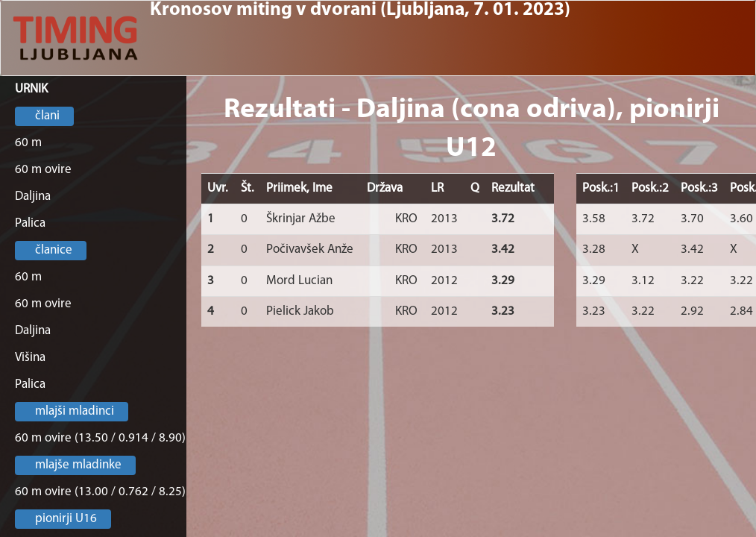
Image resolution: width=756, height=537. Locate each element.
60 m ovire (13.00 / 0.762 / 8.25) (100, 492)
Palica (30, 223)
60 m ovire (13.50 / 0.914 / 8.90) (100, 438)
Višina (30, 358)
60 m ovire (43, 170)
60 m (28, 143)
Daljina (33, 197)
